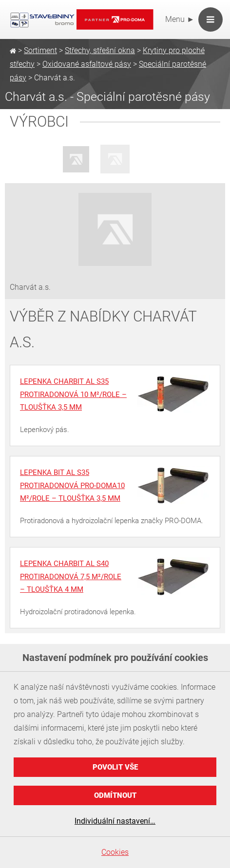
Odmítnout (115, 795)
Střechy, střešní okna (100, 50)
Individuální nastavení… (115, 821)
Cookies (115, 852)
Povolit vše (115, 767)
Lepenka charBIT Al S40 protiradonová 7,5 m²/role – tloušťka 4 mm (71, 576)
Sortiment (40, 50)
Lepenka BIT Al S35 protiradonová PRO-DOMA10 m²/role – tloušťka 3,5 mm (72, 485)
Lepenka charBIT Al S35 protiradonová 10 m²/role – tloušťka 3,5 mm (73, 394)
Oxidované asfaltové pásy (87, 64)
